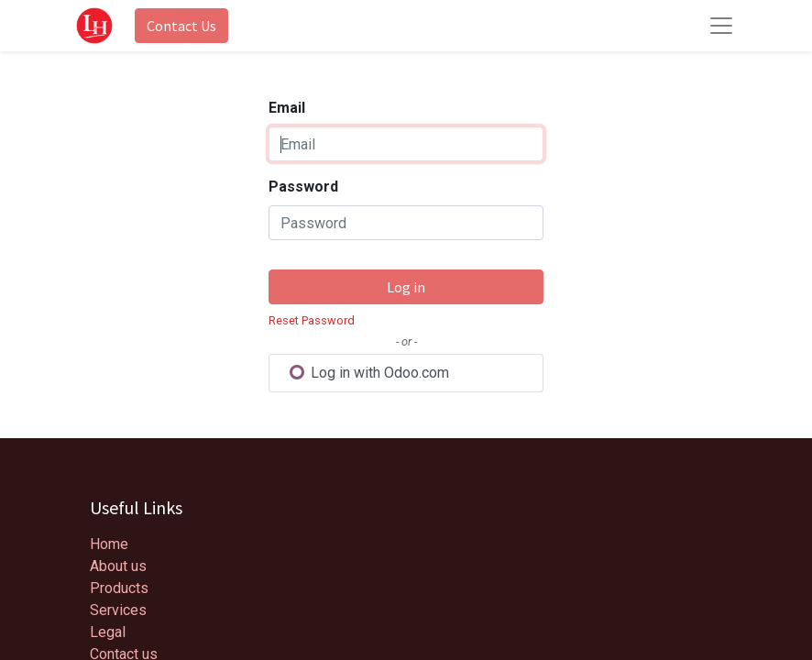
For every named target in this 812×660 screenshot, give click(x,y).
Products (119, 588)
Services (118, 610)
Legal (108, 632)
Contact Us (181, 26)
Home (109, 544)
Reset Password (312, 320)
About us (118, 566)
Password (303, 187)
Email (287, 108)
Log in (406, 287)
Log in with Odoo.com (369, 373)
